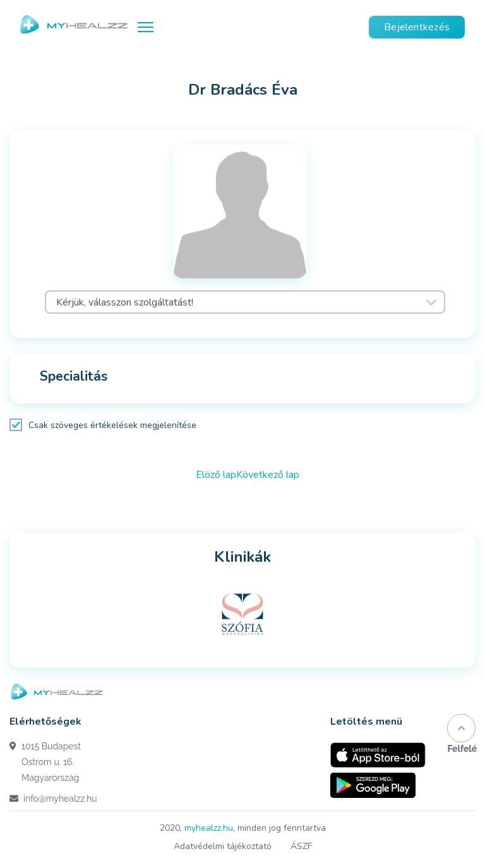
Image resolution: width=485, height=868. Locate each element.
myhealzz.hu (209, 828)
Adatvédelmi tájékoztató (223, 846)
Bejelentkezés (417, 27)
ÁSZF (301, 846)
